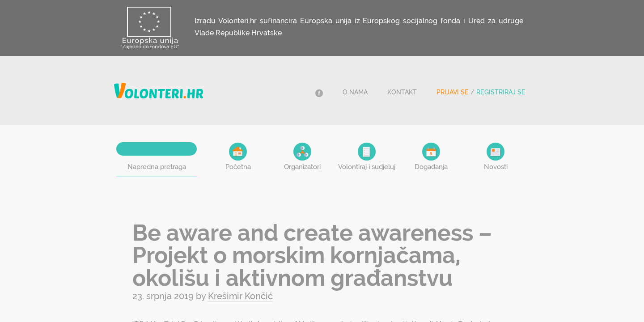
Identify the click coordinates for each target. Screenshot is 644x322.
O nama (355, 92)
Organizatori (302, 157)
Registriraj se (501, 92)
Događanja (431, 157)
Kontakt (402, 92)
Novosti (496, 157)
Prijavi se (453, 92)
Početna (238, 157)
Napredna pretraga (157, 167)
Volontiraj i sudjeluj (367, 157)
